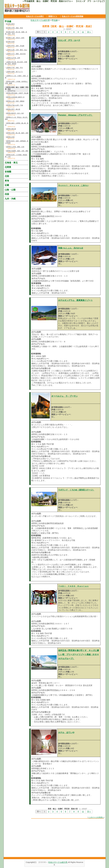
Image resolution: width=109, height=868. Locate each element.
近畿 (7, 185)
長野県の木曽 (10, 137)
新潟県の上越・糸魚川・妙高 (15, 38)
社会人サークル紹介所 (40, 20)
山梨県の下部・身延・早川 (14, 68)
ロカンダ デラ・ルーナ (69, 40)
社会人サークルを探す (35, 16)
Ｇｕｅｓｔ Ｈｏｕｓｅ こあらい (73, 185)
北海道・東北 (11, 163)
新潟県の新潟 (10, 24)
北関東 (8, 167)
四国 (7, 194)
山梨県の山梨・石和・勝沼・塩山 (17, 50)
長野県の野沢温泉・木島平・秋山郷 (17, 93)
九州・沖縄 (10, 199)
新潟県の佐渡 (10, 42)
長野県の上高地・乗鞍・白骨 (15, 147)
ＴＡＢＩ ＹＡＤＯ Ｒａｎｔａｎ (73, 586)
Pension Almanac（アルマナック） (76, 115)
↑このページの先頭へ (96, 817)
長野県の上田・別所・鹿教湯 (15, 101)
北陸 (7, 176)
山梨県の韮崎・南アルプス (14, 72)
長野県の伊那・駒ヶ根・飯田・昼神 (17, 133)
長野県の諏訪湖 (11, 129)
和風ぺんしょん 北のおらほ (71, 248)
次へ (89, 32)
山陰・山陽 (10, 190)
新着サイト (53, 16)
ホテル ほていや (66, 733)
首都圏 (8, 172)
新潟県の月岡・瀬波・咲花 (14, 28)
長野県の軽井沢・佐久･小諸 (15, 113)
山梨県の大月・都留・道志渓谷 (16, 54)
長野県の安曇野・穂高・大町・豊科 (17, 151)
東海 (7, 181)
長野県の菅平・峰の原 (13, 109)
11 (83, 32)
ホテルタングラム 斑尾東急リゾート (75, 300)
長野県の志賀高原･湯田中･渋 (15, 97)
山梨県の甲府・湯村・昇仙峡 (15, 46)
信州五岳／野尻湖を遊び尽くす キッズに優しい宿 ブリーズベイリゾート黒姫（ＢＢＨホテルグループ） (79, 654)
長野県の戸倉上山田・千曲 (14, 105)
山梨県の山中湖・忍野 (13, 58)
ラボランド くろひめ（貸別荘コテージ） (76, 490)
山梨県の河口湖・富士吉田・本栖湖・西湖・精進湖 (16, 63)
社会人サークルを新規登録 (73, 16)
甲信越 (55, 20)
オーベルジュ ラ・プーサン (65, 396)
